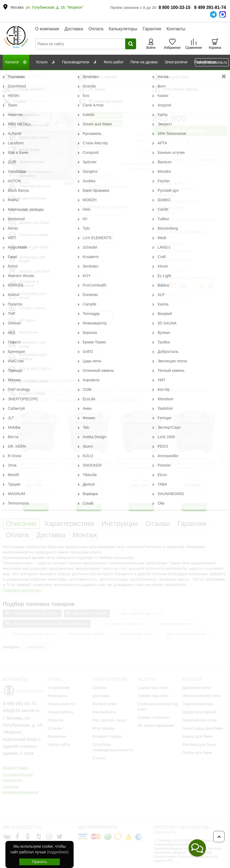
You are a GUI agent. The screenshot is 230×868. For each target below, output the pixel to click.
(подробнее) (58, 852)
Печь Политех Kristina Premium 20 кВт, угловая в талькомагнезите (193, 463)
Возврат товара (15, 754)
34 (96, 278)
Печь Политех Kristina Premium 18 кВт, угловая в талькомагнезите (141, 463)
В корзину (190, 131)
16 (96, 330)
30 (96, 265)
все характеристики (96, 176)
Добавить (36, 507)
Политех (143, 134)
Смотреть (36, 647)
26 (96, 251)
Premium (143, 141)
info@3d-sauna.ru (212, 62)
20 (96, 357)
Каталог (28, 74)
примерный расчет (182, 201)
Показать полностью (22, 590)
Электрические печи (57, 74)
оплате (184, 295)
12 (96, 303)
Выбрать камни (170, 160)
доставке (184, 260)
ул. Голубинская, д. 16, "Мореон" (55, 7)
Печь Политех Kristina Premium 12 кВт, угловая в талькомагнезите (35, 463)
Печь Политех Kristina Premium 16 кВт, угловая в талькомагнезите (88, 463)
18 (96, 224)
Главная (9, 74)
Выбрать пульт (209, 160)
